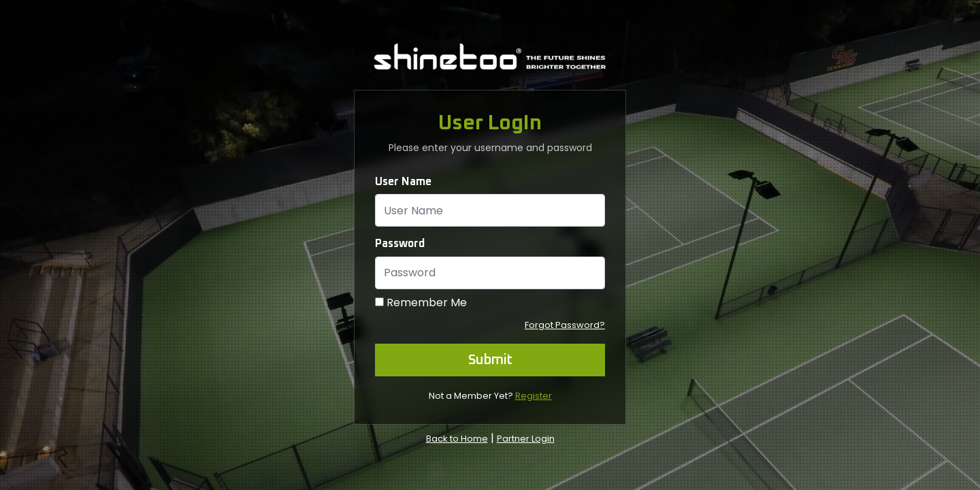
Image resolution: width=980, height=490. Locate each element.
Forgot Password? (565, 325)
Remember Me (427, 303)
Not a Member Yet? (490, 396)
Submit (490, 360)
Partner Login (526, 439)
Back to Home (457, 439)
